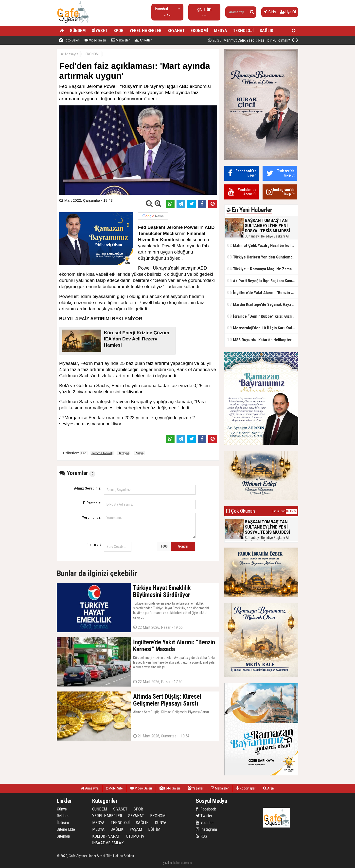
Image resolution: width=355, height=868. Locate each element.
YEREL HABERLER (145, 30)
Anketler (143, 40)
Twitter (204, 816)
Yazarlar (195, 788)
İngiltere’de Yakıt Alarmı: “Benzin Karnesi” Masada (263, 292)
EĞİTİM (154, 829)
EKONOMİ (199, 30)
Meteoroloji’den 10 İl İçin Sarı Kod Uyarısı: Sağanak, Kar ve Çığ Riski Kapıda (263, 328)
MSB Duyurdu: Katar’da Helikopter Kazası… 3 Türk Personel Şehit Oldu (263, 340)
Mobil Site (115, 788)
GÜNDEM (78, 30)
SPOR (118, 30)
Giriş (270, 12)
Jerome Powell (102, 453)
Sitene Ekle (66, 829)
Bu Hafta (291, 511)
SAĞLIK (266, 30)
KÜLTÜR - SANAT (106, 836)
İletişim (63, 823)
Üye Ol (288, 12)
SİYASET (100, 30)
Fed (84, 453)
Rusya (139, 453)
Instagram (206, 829)
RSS (201, 836)
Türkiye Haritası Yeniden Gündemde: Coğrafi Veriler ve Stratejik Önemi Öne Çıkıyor (263, 257)
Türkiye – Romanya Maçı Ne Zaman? (261, 269)
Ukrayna (124, 453)
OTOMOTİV (135, 836)
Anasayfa (69, 54)
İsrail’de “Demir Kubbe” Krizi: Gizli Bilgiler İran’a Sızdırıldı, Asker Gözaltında (263, 316)
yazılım (168, 863)
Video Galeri (95, 40)
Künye (62, 809)
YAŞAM (136, 829)
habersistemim (183, 863)
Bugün (276, 511)
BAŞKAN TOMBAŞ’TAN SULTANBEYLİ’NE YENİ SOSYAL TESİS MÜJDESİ (257, 40)
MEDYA (221, 30)
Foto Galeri (69, 40)
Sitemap (63, 836)
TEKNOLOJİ (243, 30)
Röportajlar (246, 788)
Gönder (183, 546)
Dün (283, 511)
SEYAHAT (176, 30)
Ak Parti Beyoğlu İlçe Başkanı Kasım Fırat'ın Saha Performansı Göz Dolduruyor (263, 281)
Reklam (63, 816)
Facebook (206, 809)
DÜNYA (161, 823)
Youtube (205, 823)
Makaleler (120, 40)
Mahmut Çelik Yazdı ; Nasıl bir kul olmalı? (263, 245)
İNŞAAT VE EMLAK (108, 843)
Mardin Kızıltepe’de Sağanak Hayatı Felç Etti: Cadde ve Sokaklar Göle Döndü (263, 304)
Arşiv (269, 788)
